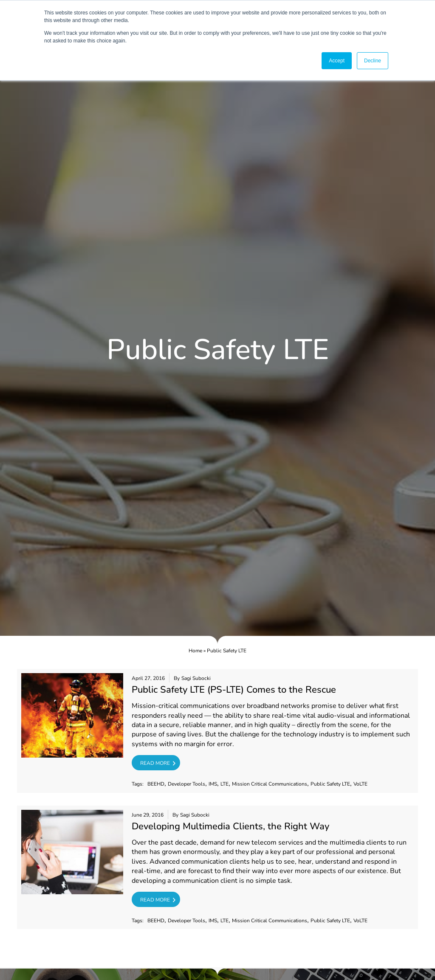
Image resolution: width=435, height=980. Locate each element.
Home (195, 651)
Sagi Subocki (196, 678)
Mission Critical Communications (270, 784)
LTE (225, 784)
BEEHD (156, 784)
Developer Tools (186, 784)
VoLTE (360, 784)
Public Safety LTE (330, 784)
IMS (213, 784)
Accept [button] (337, 61)
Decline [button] (373, 61)
